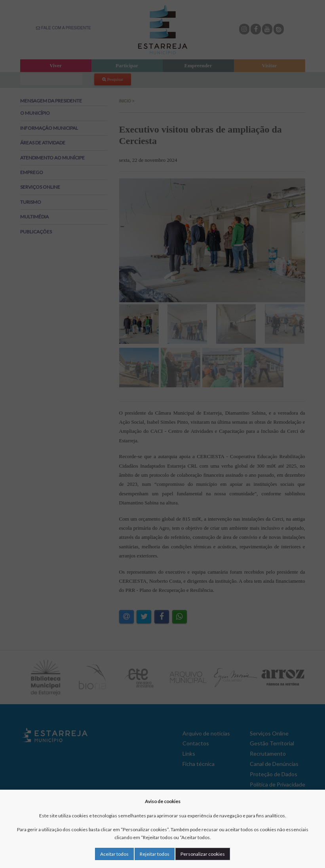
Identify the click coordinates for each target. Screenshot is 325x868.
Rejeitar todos (155, 854)
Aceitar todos (114, 854)
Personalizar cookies (203, 854)
